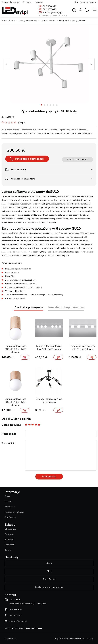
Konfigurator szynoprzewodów (49, 587)
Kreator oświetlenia (10, 2)
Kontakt (8, 502)
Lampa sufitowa (48, 21)
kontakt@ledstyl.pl (52, 13)
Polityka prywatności (14, 512)
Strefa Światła (49, 579)
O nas (7, 496)
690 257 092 (50, 9)
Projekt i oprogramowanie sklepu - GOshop (74, 639)
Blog (49, 571)
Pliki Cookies (10, 517)
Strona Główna (8, 21)
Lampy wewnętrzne (28, 21)
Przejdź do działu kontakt (20, 628)
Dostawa (9, 534)
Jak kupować (10, 529)
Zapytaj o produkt (77, 159)
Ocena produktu (11, 425)
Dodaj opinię (49, 477)
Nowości (39, 2)
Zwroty (8, 550)
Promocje (27, 2)
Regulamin (9, 545)
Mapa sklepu (10, 639)
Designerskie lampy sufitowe (72, 21)
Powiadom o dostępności (30, 159)
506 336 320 (50, 6)
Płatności (9, 540)
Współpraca (10, 507)
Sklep (49, 563)
